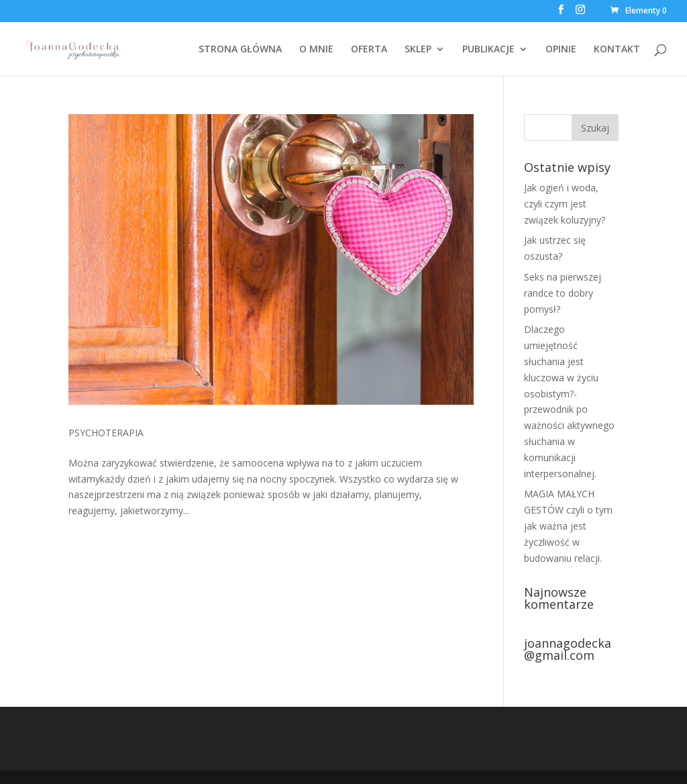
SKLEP (418, 50)
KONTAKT (617, 50)
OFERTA (369, 50)
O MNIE (316, 50)
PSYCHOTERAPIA (106, 433)
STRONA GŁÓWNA (240, 50)
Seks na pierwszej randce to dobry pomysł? (563, 293)
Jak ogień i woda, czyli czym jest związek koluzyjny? (565, 204)
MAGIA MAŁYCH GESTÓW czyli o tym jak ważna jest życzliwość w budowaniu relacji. (568, 526)
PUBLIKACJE (488, 50)
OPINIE (561, 50)
